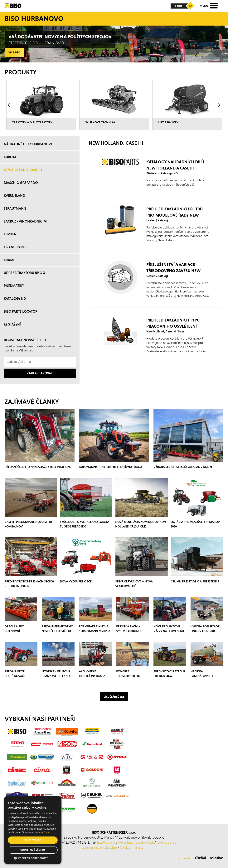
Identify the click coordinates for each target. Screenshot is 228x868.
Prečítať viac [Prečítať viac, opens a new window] (46, 833)
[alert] (33, 830)
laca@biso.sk (106, 842)
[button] (33, 858)
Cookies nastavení (133, 847)
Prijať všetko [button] (33, 840)
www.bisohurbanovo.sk (136, 842)
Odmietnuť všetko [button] (33, 850)
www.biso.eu (166, 842)
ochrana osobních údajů (99, 847)
